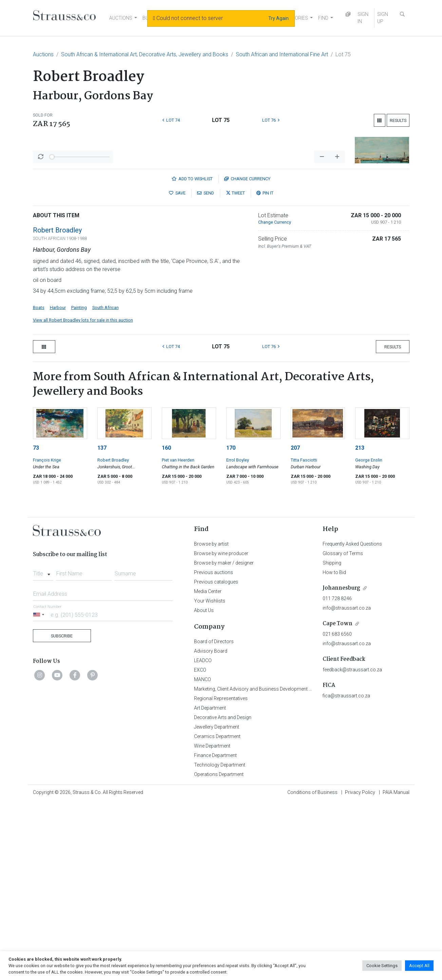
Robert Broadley (57, 408)
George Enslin (369, 638)
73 (36, 625)
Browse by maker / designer (224, 740)
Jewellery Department (217, 904)
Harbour (58, 485)
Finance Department (215, 933)
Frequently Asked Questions (352, 721)
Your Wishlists (210, 778)
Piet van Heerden (178, 638)
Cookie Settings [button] (382, 966)
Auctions (43, 54)
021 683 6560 (337, 812)
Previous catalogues (216, 759)
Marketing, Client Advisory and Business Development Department (264, 866)
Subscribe (62, 813)
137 (102, 625)
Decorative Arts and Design (223, 895)
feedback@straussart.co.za (352, 847)
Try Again (278, 18)
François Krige (47, 638)
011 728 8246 (337, 776)
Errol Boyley (238, 638)
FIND (323, 18)
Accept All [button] (419, 966)
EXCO (200, 848)
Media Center (208, 769)
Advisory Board (211, 829)
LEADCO (203, 838)
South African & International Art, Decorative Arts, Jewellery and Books (145, 54)
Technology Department (220, 942)
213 (360, 625)
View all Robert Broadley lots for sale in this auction (83, 498)
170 (231, 625)
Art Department (210, 885)
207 (295, 625)
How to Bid (334, 750)
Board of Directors (214, 819)
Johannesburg (341, 766)
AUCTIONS (121, 18)
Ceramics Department (217, 914)
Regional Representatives (221, 876)
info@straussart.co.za (347, 785)
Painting (79, 485)
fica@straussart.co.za (346, 873)
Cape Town (338, 801)
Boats (39, 485)
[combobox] (43, 749)
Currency (247, 356)
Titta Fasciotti (304, 638)
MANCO (203, 857)
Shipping (332, 740)
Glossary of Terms (343, 731)
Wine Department (212, 923)
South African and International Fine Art (282, 54)
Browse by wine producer (221, 731)
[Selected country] (40, 792)
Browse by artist (211, 721)
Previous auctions (214, 750)
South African (105, 485)
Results (398, 120)
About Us (204, 788)
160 (166, 625)
